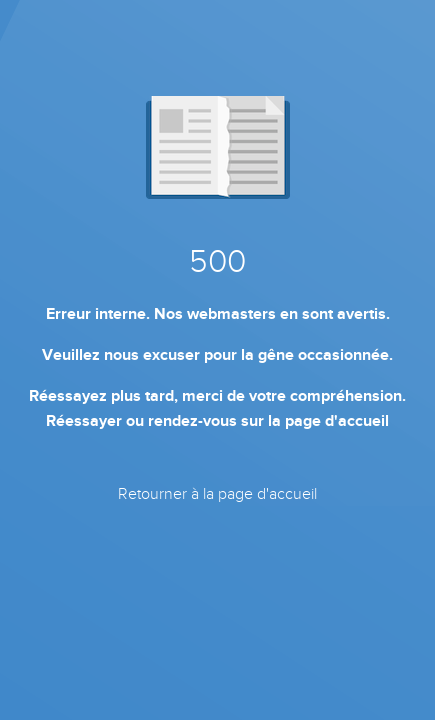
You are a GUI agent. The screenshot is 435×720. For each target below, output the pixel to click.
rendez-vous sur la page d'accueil (268, 421)
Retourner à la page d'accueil (217, 494)
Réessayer (84, 421)
